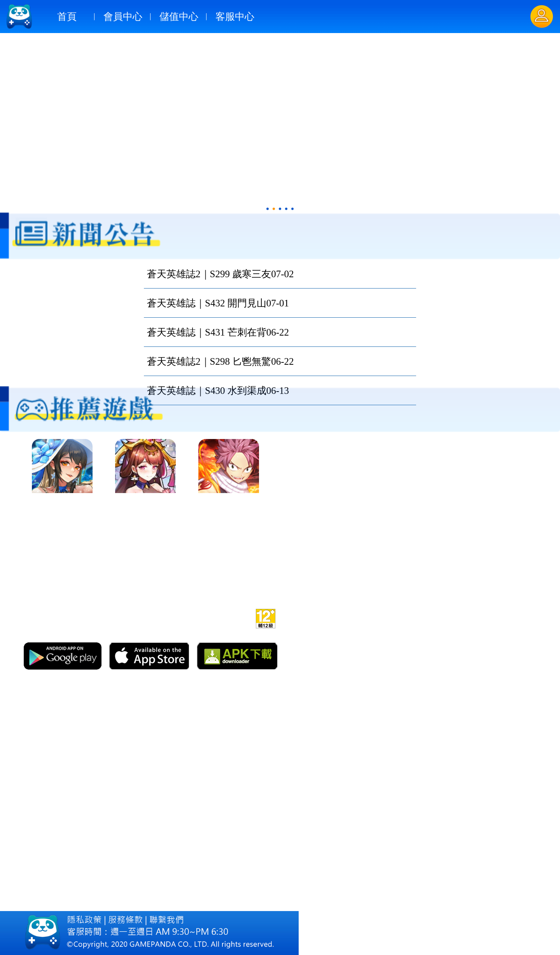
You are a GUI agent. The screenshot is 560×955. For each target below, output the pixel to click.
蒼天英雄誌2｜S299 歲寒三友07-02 (220, 274)
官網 (177, 617)
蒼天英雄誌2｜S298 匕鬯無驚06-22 (220, 361)
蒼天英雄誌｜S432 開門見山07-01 (218, 303)
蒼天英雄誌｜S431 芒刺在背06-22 (218, 332)
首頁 (67, 17)
